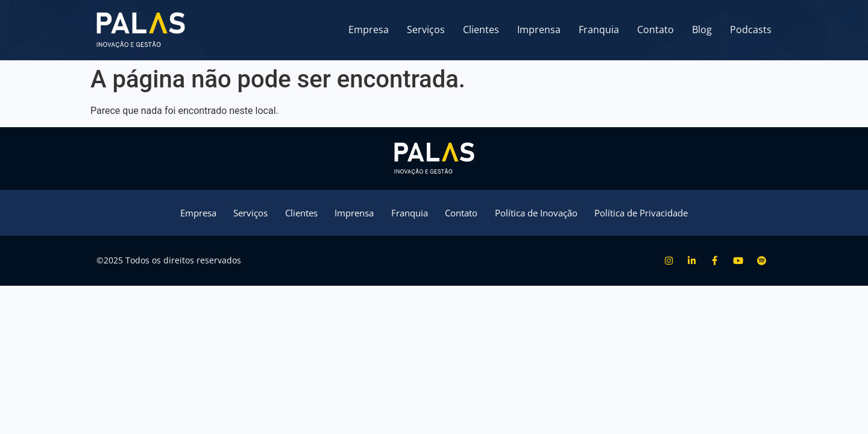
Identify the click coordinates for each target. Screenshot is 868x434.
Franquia (599, 30)
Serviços (426, 30)
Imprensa (539, 30)
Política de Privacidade (660, 213)
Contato (656, 30)
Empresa (369, 30)
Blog (702, 30)
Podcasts (751, 30)
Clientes (481, 30)
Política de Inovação (546, 213)
